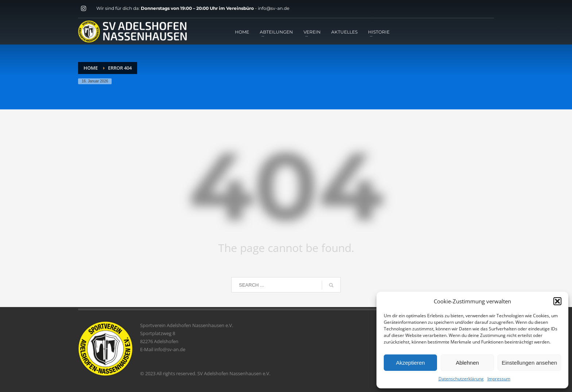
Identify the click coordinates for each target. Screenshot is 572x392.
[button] (557, 301)
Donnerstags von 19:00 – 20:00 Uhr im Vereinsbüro (198, 8)
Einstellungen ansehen (529, 363)
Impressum (499, 379)
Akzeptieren (410, 363)
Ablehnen (467, 363)
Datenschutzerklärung (461, 379)
